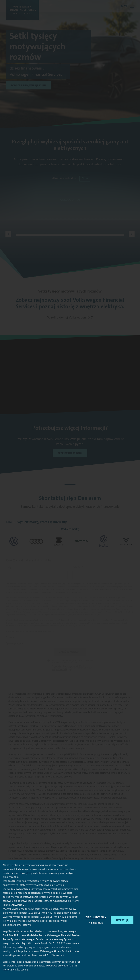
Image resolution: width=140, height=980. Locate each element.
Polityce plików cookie (15, 970)
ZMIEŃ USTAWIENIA (96, 917)
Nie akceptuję (96, 923)
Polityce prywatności (60, 966)
